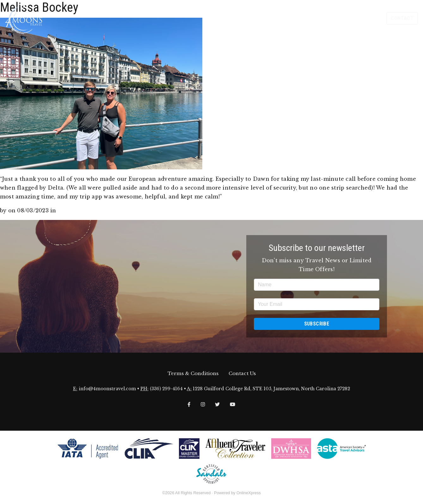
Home (244, 18)
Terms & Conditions (193, 373)
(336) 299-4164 (166, 389)
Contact (402, 18)
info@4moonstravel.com (107, 389)
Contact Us (242, 373)
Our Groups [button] (362, 18)
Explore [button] (332, 18)
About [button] (261, 18)
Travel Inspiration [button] (296, 18)
